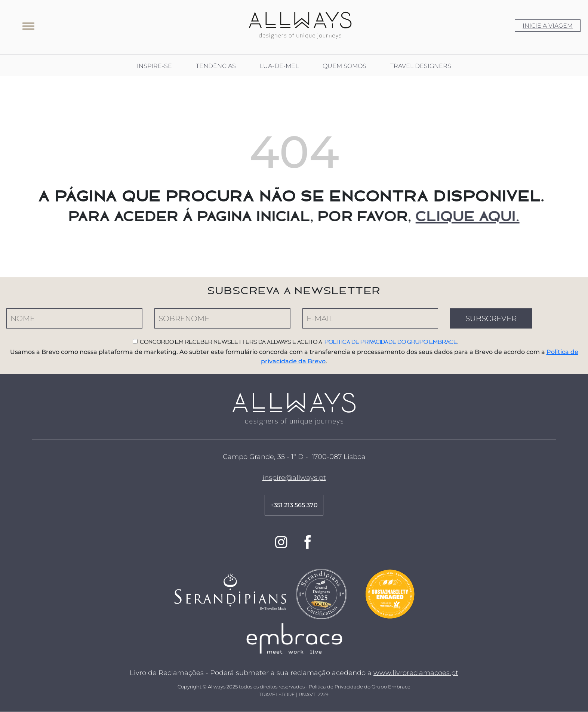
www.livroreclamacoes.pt (416, 673)
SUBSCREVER (491, 318)
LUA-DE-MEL (279, 66)
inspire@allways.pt (294, 478)
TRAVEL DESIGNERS (421, 66)
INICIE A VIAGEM (548, 26)
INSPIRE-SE (154, 66)
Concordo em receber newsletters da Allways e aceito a (232, 342)
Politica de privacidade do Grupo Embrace (391, 342)
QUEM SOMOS (344, 66)
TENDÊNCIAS (216, 66)
